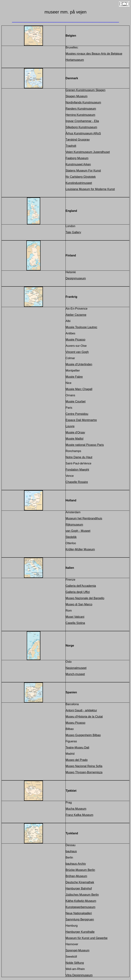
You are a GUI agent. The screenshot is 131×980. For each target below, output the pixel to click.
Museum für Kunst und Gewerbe (87, 938)
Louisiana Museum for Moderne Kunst (90, 189)
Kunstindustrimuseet (79, 183)
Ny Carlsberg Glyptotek (81, 177)
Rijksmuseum (74, 525)
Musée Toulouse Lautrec (82, 327)
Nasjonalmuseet (76, 668)
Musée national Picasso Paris (85, 445)
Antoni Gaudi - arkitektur (81, 710)
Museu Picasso (76, 723)
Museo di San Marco (79, 604)
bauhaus (71, 851)
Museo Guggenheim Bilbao (83, 735)
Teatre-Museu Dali (78, 748)
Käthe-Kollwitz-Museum (81, 901)
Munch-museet (75, 674)
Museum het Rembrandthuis (84, 518)
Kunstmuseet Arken (78, 164)
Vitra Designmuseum (79, 975)
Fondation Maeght (77, 470)
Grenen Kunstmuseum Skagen (86, 90)
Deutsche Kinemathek (80, 882)
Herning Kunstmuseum (81, 115)
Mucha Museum (76, 809)
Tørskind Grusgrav (78, 140)
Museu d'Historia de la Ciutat (84, 717)
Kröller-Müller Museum (80, 549)
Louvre (70, 426)
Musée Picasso (76, 340)
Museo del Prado (77, 760)
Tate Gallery (73, 232)
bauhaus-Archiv (76, 864)
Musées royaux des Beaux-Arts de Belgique (94, 54)
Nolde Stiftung (75, 963)
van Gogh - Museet (78, 531)
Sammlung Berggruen (80, 919)
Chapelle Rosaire (77, 482)
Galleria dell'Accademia (81, 586)
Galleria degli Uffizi (78, 592)
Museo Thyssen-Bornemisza (84, 772)
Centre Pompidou (77, 414)
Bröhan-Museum (76, 876)
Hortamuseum (75, 60)
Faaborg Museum (77, 158)
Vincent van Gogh (77, 352)
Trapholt (71, 146)
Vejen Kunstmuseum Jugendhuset (88, 152)
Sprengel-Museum (78, 950)
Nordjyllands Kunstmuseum (83, 102)
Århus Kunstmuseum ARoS (83, 133)
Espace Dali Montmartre (81, 420)
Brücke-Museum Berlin (80, 870)
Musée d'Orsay (75, 432)
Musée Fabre (74, 377)
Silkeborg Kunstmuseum (81, 127)
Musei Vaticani (75, 617)
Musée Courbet (76, 401)
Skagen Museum (77, 96)
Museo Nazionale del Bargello (85, 598)
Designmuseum (76, 278)
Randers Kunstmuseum (81, 109)
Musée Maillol (75, 439)
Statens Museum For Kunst (83, 171)
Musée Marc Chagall (79, 389)
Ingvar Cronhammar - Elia (82, 121)
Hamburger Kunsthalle (80, 932)
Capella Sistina (75, 623)
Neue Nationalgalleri (79, 913)
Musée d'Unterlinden (79, 364)
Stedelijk (71, 537)
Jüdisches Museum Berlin (82, 895)
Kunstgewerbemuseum (81, 907)
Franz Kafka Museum (80, 815)
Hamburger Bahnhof (79, 888)
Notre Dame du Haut (79, 457)
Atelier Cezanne (76, 315)
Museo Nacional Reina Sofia (84, 766)
